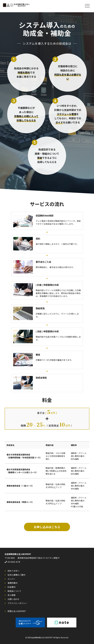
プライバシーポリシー (17, 603)
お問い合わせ (13, 599)
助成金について (14, 591)
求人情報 (12, 595)
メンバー (12, 579)
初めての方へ (13, 571)
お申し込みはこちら (47, 527)
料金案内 (12, 587)
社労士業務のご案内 (16, 575)
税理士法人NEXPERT (17, 611)
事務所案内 (12, 583)
